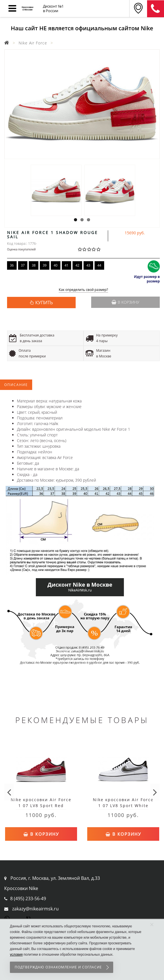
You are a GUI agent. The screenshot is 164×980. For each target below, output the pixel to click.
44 (99, 265)
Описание (16, 385)
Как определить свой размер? (83, 290)
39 (45, 265)
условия (16, 955)
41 (67, 265)
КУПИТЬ (44, 303)
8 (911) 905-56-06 (156, 9)
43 (88, 265)
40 (56, 265)
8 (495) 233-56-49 (28, 898)
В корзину (125, 302)
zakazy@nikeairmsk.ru (35, 909)
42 (77, 265)
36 (12, 265)
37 (23, 265)
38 (34, 265)
